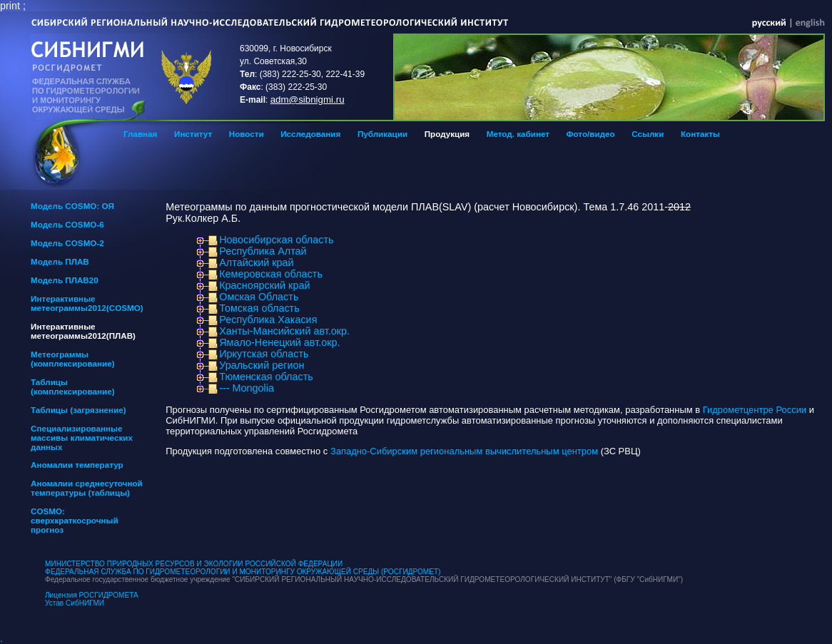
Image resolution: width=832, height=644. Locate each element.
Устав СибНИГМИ (75, 603)
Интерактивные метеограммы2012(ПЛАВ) (83, 331)
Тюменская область (266, 377)
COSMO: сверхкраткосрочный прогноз (75, 520)
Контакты (700, 134)
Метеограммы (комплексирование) (73, 359)
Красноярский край (264, 285)
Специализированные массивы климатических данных (82, 438)
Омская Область (259, 297)
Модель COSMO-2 (67, 243)
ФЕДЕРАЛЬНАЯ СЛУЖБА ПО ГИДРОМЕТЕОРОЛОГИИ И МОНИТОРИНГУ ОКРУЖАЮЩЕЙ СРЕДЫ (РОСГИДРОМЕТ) (243, 572)
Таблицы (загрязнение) (78, 410)
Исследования (310, 134)
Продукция (447, 134)
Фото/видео (591, 134)
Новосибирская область (276, 240)
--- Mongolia (247, 388)
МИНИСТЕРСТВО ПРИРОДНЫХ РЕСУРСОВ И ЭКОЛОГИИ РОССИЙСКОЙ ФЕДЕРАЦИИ (194, 564)
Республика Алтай (263, 251)
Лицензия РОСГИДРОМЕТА (92, 595)
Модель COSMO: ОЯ (72, 206)
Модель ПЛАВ (60, 261)
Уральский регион (262, 365)
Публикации (382, 134)
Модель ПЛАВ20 (65, 280)
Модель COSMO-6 (67, 224)
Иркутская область (264, 354)
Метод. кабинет (518, 134)
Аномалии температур (77, 465)
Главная (140, 134)
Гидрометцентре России (755, 410)
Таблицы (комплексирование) (73, 387)
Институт (193, 134)
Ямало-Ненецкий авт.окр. (279, 342)
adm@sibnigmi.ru (308, 99)
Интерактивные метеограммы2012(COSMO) (87, 303)
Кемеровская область (271, 274)
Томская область (259, 308)
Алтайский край (256, 262)
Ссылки (648, 134)
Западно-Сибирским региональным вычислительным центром (464, 451)
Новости (247, 134)
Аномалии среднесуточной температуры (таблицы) (87, 488)
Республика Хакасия (268, 320)
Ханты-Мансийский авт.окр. (284, 331)
